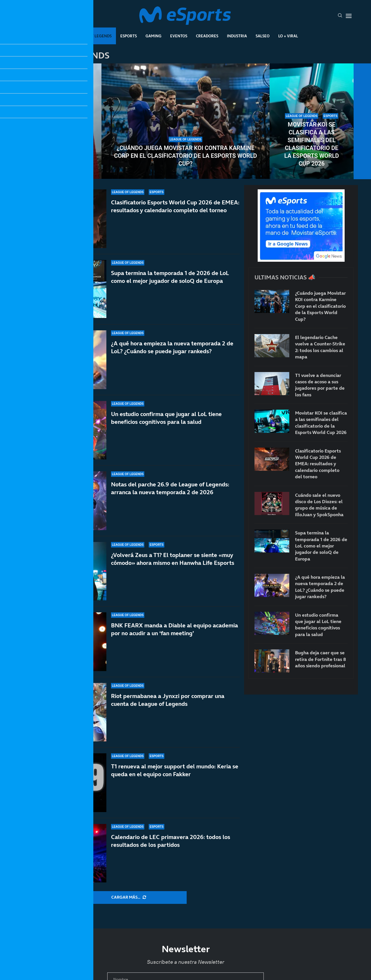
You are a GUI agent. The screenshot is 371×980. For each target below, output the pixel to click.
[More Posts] (129, 897)
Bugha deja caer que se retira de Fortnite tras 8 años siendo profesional (321, 659)
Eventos (179, 36)
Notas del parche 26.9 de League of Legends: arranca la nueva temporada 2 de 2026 (170, 488)
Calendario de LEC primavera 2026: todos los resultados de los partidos (171, 841)
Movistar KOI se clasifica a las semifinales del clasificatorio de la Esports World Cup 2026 (312, 144)
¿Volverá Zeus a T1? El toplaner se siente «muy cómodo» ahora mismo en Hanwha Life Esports (173, 561)
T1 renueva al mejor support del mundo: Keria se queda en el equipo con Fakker (175, 770)
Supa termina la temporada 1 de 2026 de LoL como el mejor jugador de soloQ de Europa (170, 277)
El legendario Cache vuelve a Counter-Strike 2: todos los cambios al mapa (320, 347)
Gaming (153, 36)
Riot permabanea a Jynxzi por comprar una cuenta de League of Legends (168, 700)
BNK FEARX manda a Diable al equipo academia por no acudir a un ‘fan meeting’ (174, 629)
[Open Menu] (349, 16)
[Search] (340, 16)
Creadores (207, 36)
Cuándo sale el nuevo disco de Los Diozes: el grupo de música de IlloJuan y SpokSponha (319, 505)
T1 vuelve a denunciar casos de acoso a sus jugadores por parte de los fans (59, 148)
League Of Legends (92, 36)
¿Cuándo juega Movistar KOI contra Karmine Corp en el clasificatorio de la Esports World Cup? (185, 156)
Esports (129, 36)
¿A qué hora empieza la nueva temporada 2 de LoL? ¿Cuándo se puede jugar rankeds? (172, 347)
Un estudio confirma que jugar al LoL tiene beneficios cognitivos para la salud (166, 418)
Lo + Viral (288, 36)
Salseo (263, 36)
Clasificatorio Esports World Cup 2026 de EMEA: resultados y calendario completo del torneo (175, 206)
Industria (237, 36)
